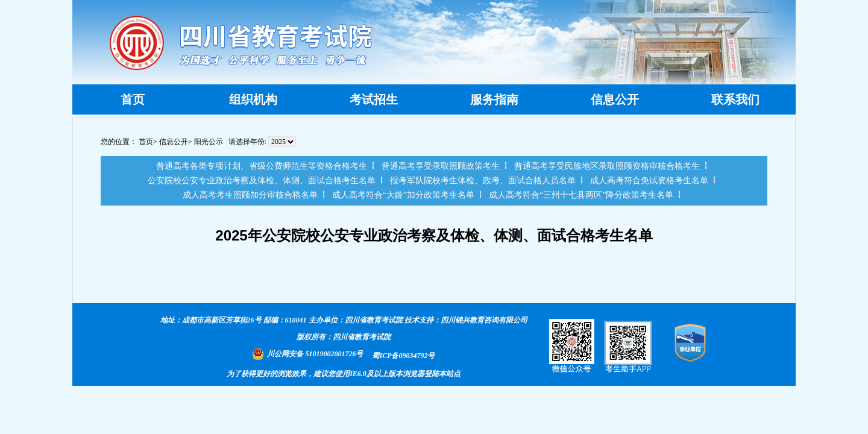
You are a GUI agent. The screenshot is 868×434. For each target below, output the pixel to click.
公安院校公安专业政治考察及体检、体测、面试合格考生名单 (262, 181)
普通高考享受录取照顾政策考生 (441, 166)
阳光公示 (209, 142)
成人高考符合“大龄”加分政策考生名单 (403, 195)
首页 (146, 142)
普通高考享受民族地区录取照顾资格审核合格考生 (607, 166)
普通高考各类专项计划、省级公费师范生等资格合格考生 (262, 166)
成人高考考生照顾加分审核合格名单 (250, 195)
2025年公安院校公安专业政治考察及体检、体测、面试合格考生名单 (434, 235)
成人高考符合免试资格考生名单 (649, 181)
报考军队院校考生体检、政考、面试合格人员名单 (483, 181)
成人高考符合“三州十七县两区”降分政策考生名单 (581, 195)
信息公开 (174, 142)
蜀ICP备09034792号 (403, 356)
